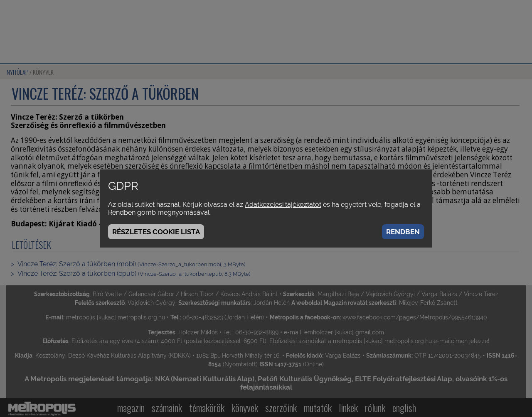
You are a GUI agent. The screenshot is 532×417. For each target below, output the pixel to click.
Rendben (403, 232)
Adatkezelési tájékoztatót (283, 205)
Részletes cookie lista (156, 232)
